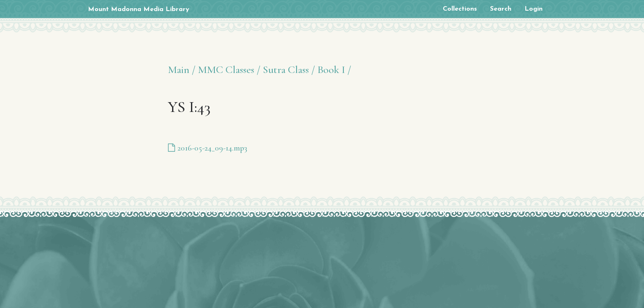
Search (501, 9)
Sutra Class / (289, 70)
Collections (460, 9)
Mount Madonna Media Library (139, 9)
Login (534, 9)
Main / (182, 70)
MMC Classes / (229, 70)
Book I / (334, 70)
